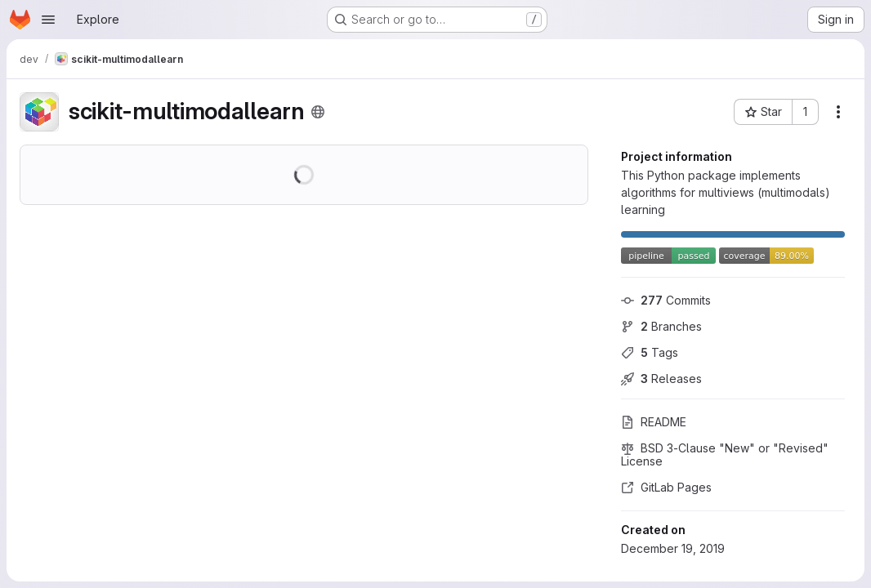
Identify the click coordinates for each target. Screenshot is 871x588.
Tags (650, 352)
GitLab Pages (666, 487)
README (654, 422)
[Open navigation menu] (48, 20)
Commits (666, 300)
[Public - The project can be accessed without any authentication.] (318, 112)
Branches (661, 326)
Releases (661, 379)
